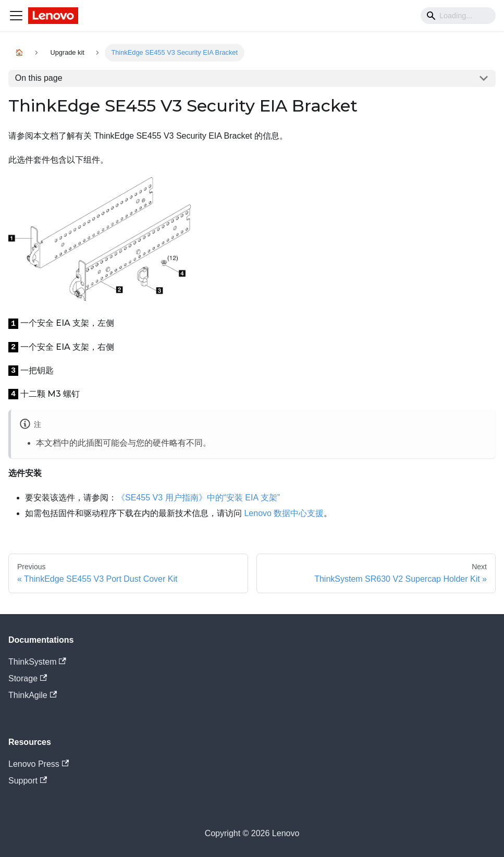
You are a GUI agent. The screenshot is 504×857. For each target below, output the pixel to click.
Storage (28, 678)
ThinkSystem (37, 662)
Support (28, 781)
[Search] (458, 16)
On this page (39, 78)
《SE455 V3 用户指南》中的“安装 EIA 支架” (198, 498)
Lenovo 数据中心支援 (284, 513)
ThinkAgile (33, 695)
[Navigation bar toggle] (16, 16)
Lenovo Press (39, 764)
